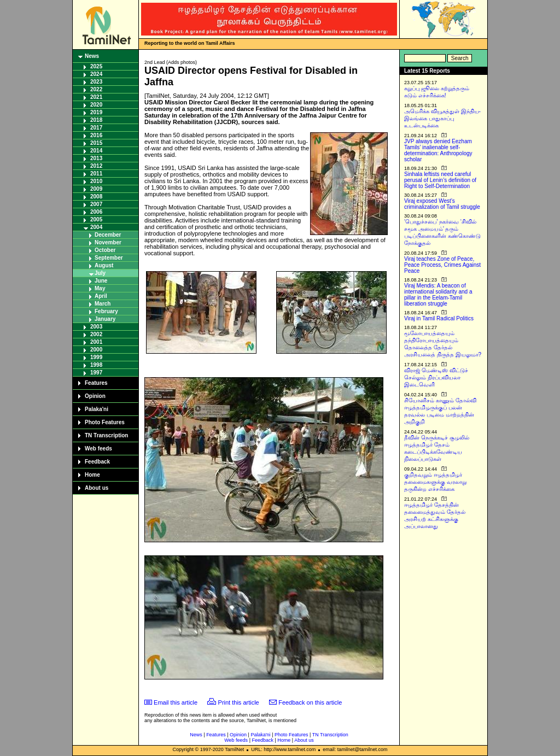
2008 (96, 197)
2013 (96, 158)
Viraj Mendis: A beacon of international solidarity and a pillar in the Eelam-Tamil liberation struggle (438, 295)
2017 (96, 128)
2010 (96, 181)
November (108, 242)
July (100, 273)
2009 (96, 189)
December (108, 235)
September (109, 258)
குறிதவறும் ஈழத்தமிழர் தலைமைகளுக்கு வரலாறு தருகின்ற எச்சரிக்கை (435, 482)
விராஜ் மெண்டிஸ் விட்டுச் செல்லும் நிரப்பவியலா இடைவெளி (436, 377)
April (101, 296)
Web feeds (98, 449)
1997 (96, 373)
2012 (96, 166)
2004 (96, 227)
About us (97, 488)
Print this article (239, 702)
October (105, 250)
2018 (96, 120)
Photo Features (105, 422)
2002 (96, 334)
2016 (96, 135)
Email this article (176, 702)
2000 (96, 350)
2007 (96, 204)
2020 (96, 105)
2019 (96, 112)
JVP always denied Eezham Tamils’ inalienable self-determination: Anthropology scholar (438, 150)
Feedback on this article (310, 702)
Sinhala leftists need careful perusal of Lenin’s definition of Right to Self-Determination (440, 180)
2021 (96, 97)
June (101, 281)
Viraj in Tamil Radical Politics (439, 318)
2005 (96, 219)
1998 (96, 365)
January (105, 319)
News (92, 56)
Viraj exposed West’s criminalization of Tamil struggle (442, 204)
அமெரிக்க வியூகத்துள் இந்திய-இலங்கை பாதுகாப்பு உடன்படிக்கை (442, 118)
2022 (96, 89)
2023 (96, 82)
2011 (96, 174)
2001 (96, 342)
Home (92, 475)
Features (96, 383)
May (100, 288)
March (103, 304)
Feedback (97, 462)
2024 (96, 74)
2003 (96, 327)
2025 (96, 66)
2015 (96, 143)
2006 (96, 212)
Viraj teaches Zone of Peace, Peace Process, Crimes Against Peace (442, 265)
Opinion (95, 396)
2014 (96, 151)
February (106, 311)
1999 (96, 357)
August (104, 265)
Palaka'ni (97, 409)
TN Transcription (106, 435)
